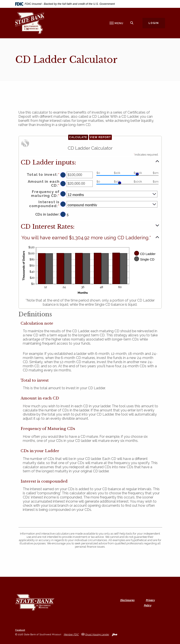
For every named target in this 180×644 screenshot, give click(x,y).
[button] (90, 162)
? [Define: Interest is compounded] (63, 204)
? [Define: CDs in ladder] (63, 214)
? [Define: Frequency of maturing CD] (63, 194)
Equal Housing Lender (97, 635)
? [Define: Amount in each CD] (63, 184)
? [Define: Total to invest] (63, 175)
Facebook (20, 630)
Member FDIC (71, 635)
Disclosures (127, 600)
